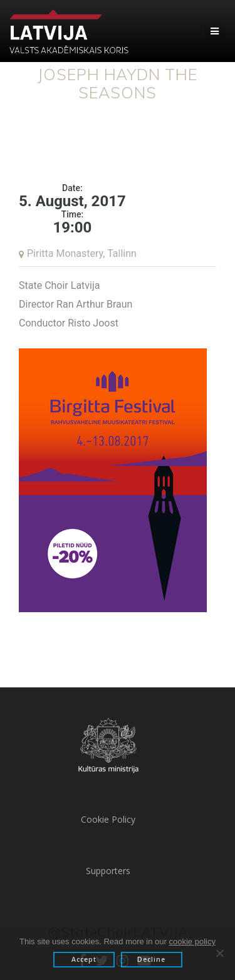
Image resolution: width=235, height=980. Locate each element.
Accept (84, 959)
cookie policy (192, 941)
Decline (151, 959)
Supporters (108, 871)
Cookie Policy (108, 819)
